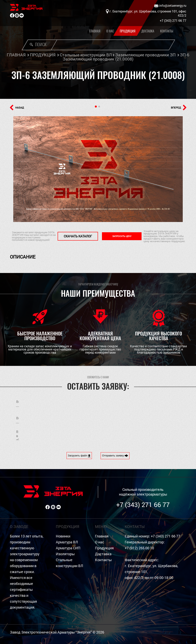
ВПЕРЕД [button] (179, 108)
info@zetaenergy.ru (170, 6)
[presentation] (134, 434)
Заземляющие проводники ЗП (145, 55)
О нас (110, 31)
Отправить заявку (115, 456)
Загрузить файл (79, 456)
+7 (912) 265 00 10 (139, 548)
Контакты (167, 31)
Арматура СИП (68, 548)
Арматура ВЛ (67, 542)
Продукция (128, 31)
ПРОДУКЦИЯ (43, 55)
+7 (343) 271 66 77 (143, 505)
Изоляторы (65, 554)
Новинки (63, 536)
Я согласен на (136, 419)
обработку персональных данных (136, 419)
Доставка (148, 31)
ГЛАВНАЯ (16, 55)
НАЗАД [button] (17, 108)
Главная (95, 31)
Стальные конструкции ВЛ (86, 55)
